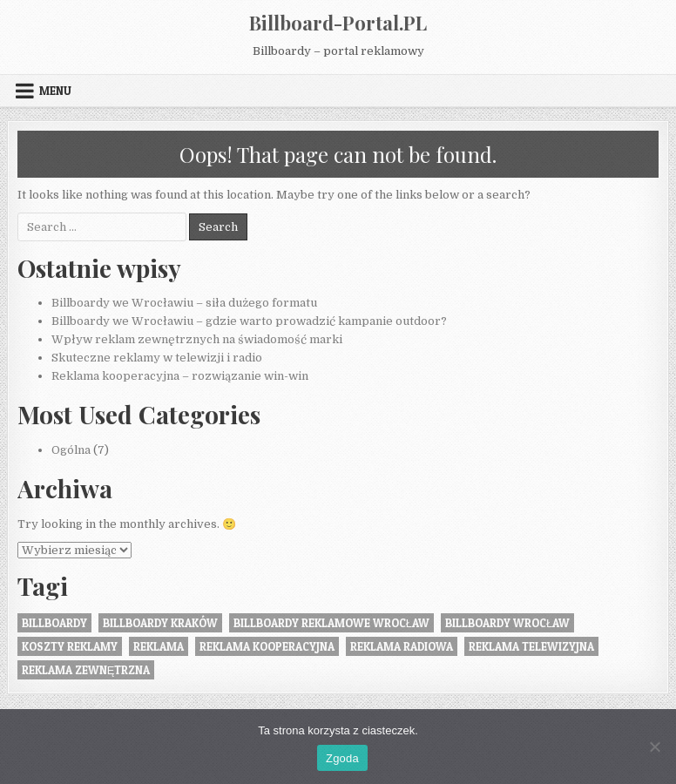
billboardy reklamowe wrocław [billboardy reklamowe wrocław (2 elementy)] (331, 623)
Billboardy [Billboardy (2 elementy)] (54, 623)
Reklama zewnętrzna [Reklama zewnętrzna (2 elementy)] (86, 670)
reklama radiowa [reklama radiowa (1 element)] (402, 646)
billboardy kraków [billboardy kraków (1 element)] (160, 623)
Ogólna (71, 450)
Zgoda (342, 758)
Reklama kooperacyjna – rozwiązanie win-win (180, 376)
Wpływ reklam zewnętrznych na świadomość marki (197, 339)
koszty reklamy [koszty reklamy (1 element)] (70, 646)
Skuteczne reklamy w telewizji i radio (157, 358)
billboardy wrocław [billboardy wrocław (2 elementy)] (507, 623)
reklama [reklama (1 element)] (159, 646)
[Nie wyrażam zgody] (654, 747)
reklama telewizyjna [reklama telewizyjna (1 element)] (531, 646)
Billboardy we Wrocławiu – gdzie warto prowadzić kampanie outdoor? (249, 321)
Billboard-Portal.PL (338, 23)
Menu (55, 91)
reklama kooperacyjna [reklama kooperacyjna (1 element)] (267, 646)
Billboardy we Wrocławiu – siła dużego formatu (184, 303)
